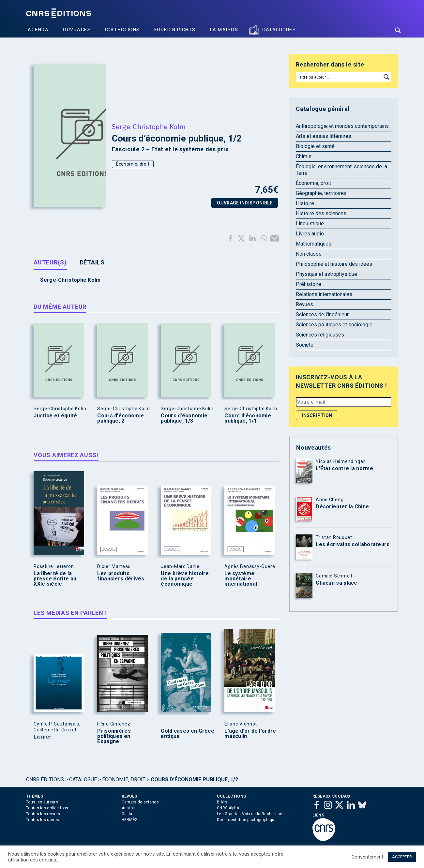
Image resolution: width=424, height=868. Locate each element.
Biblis (222, 802)
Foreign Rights (175, 30)
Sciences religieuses (320, 335)
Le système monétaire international (241, 579)
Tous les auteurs (42, 802)
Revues (304, 304)
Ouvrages (77, 30)
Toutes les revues (43, 814)
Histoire (305, 203)
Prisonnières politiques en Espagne (114, 736)
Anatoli (128, 808)
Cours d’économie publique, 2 (121, 418)
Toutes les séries (43, 820)
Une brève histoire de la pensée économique (185, 579)
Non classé (309, 254)
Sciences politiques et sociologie (334, 325)
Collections (122, 30)
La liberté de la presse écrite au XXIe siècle (55, 579)
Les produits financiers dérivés (121, 576)
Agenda (38, 30)
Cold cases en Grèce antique (188, 734)
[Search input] (339, 77)
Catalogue (83, 779)
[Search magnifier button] (398, 30)
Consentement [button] (367, 857)
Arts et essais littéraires (324, 136)
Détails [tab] (92, 262)
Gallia (127, 814)
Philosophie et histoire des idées (334, 264)
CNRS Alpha (228, 808)
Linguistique (310, 224)
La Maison (224, 30)
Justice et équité (55, 416)
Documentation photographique (247, 820)
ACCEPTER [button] (402, 857)
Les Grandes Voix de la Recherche (250, 814)
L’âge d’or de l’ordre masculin (250, 734)
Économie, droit (133, 164)
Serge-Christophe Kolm (149, 127)
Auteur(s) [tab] (50, 262)
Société (305, 345)
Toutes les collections (47, 808)
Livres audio (310, 234)
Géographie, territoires (321, 193)
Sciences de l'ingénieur (322, 314)
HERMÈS (130, 820)
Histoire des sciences (321, 213)
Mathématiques (314, 244)
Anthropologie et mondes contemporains (342, 126)
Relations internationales (324, 294)
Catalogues (279, 30)
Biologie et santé (315, 146)
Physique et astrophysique (326, 274)
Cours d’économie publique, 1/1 (248, 418)
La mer (43, 737)
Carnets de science (140, 802)
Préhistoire (309, 284)
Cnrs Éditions (45, 779)
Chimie (304, 156)
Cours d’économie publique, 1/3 (184, 418)
